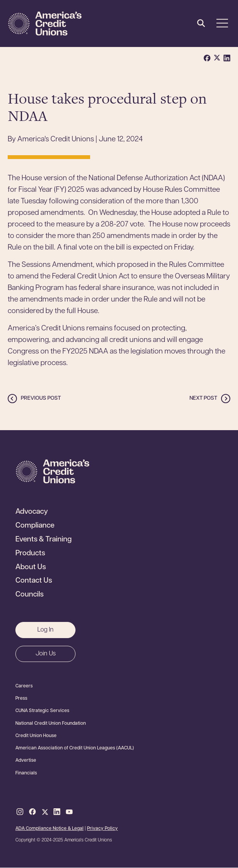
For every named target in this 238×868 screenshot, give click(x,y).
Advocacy (32, 512)
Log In (45, 630)
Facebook (32, 812)
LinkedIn (57, 812)
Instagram (20, 812)
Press (21, 699)
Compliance (35, 526)
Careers (24, 686)
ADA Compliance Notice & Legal (49, 829)
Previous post (41, 398)
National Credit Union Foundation (51, 724)
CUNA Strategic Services (42, 711)
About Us (31, 568)
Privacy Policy (102, 829)
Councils (29, 595)
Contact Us (34, 581)
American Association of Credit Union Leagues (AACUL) (75, 748)
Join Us (46, 654)
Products (30, 554)
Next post (203, 398)
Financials (26, 773)
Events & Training (44, 540)
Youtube (69, 812)
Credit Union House (36, 736)
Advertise (26, 761)
